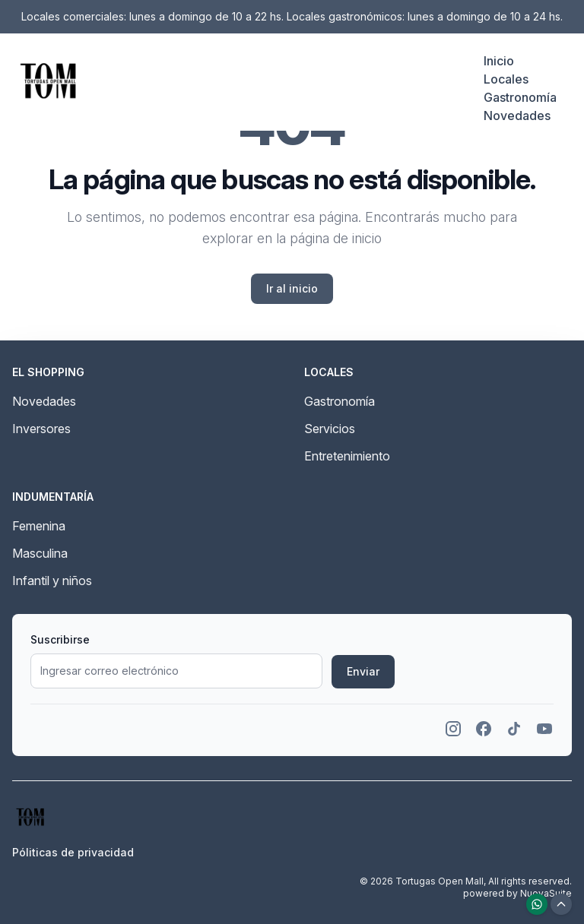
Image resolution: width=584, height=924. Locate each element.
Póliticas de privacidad (73, 852)
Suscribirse (60, 639)
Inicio (499, 61)
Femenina (39, 526)
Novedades (517, 115)
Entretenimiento (347, 456)
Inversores (41, 429)
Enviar (363, 671)
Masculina (40, 553)
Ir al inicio (292, 288)
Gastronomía (520, 97)
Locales (506, 79)
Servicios (330, 429)
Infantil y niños (52, 581)
